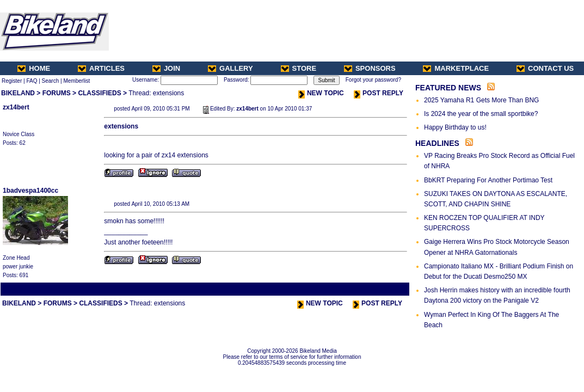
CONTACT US (545, 68)
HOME (34, 68)
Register (12, 81)
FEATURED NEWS (448, 88)
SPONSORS (370, 68)
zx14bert (16, 107)
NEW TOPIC (321, 93)
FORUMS (57, 93)
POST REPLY (379, 93)
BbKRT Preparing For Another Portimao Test (488, 180)
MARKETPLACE (456, 68)
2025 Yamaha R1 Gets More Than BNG (481, 100)
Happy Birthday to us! (455, 127)
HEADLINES (437, 143)
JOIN (166, 68)
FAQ (32, 81)
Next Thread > (389, 289)
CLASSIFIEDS (99, 93)
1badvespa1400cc (30, 191)
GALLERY (230, 68)
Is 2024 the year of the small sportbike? (481, 114)
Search (51, 81)
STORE (299, 68)
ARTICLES (101, 68)
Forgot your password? (373, 80)
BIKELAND (18, 93)
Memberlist (76, 81)
